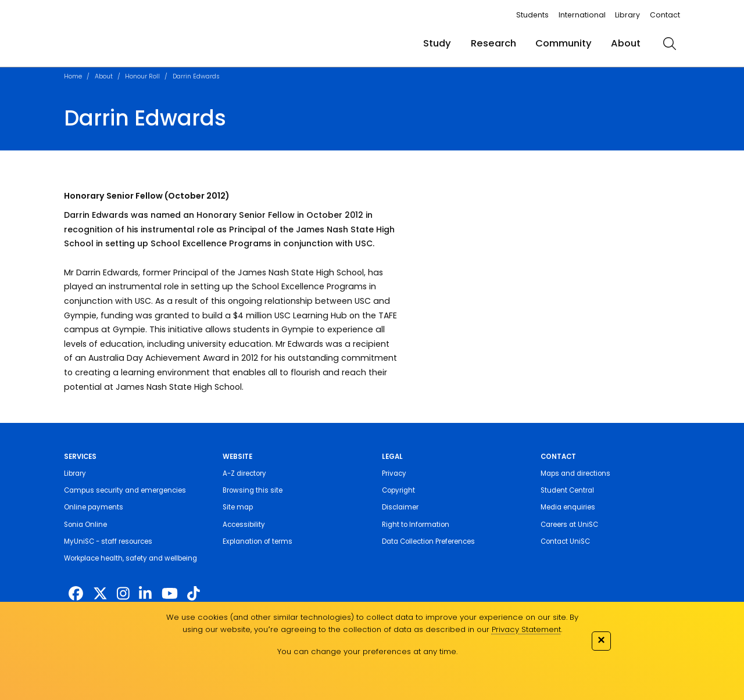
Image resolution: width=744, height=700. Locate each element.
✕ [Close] (601, 640)
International (582, 15)
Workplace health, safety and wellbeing (130, 558)
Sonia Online (85, 525)
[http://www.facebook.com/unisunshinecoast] (76, 594)
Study (437, 43)
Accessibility (244, 525)
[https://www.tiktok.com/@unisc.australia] (194, 594)
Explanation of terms (257, 541)
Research (493, 43)
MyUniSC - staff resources (108, 541)
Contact (665, 15)
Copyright (398, 490)
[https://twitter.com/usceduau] (100, 594)
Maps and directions (575, 473)
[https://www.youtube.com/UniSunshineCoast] (170, 594)
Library (627, 15)
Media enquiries (568, 507)
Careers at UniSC (569, 525)
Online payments (94, 507)
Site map (238, 507)
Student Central (567, 490)
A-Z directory (244, 473)
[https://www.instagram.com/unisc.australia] (123, 594)
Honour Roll (142, 76)
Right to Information (416, 525)
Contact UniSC (565, 541)
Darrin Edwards (196, 76)
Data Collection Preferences (428, 541)
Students (532, 15)
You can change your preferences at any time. (367, 651)
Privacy (394, 473)
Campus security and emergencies (125, 490)
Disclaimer (400, 507)
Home (73, 76)
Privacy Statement (526, 629)
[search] (670, 44)
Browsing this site (253, 490)
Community (564, 43)
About (626, 43)
